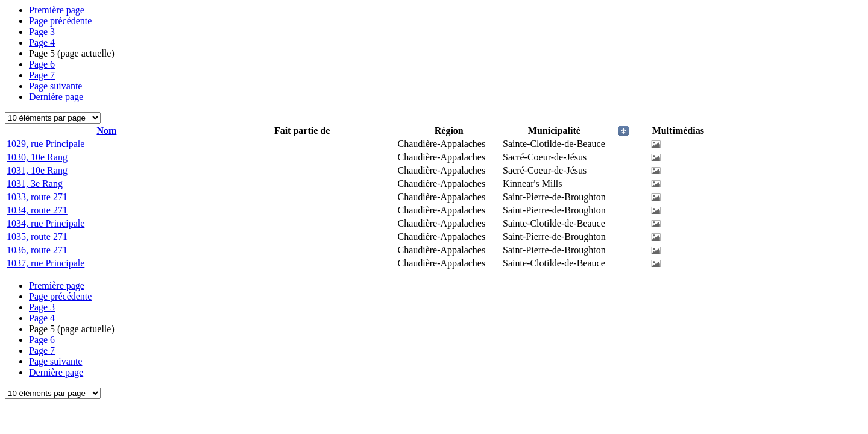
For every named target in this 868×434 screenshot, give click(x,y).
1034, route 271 (37, 210)
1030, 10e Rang (37, 157)
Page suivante (55, 86)
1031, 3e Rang (35, 184)
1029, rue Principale (46, 144)
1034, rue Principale (46, 223)
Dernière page (56, 97)
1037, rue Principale (46, 263)
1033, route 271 (37, 197)
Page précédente (60, 21)
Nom (106, 131)
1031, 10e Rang (37, 170)
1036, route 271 (37, 250)
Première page (57, 10)
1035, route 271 (37, 237)
